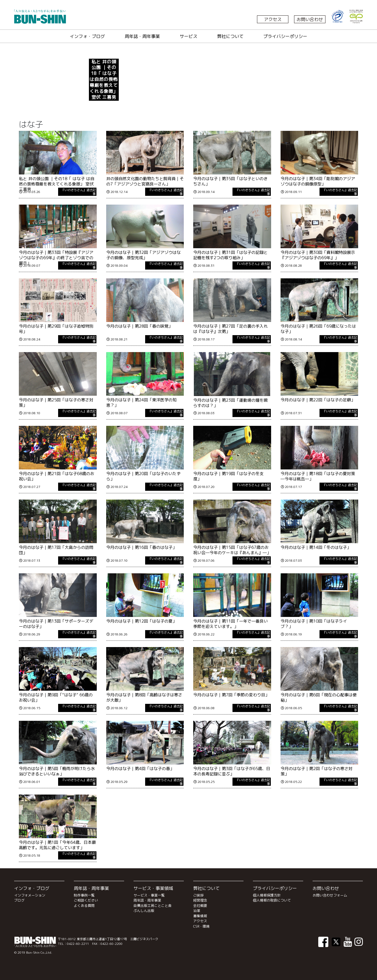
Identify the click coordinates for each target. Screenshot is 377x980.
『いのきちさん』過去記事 (79, 192)
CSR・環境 (201, 926)
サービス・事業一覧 (149, 895)
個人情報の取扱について (272, 900)
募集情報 (200, 916)
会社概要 (200, 906)
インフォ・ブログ (87, 36)
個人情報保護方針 (267, 895)
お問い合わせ (310, 19)
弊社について (230, 36)
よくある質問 (84, 906)
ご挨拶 (198, 895)
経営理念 (200, 900)
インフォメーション (30, 895)
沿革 (197, 911)
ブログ (19, 900)
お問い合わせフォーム (330, 895)
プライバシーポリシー (285, 36)
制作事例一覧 (84, 895)
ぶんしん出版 (144, 911)
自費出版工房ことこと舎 (153, 906)
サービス (188, 36)
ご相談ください (86, 900)
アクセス (273, 19)
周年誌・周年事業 (142, 36)
